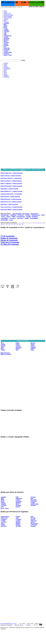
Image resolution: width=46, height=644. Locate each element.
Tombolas (6, 75)
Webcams (6, 19)
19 (17, 225)
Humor (5, 73)
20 (20, 225)
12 (44, 223)
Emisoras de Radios (8, 15)
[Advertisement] (14, 93)
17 (12, 225)
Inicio (5, 11)
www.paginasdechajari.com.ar (9, 624)
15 (7, 225)
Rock (5, 71)
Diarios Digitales (8, 16)
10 (38, 223)
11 (41, 223)
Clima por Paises (8, 18)
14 (4, 225)
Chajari (5, 12)
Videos (5, 64)
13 (1, 225)
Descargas (6, 67)
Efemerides (6, 77)
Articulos (6, 63)
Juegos (5, 74)
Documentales (7, 69)
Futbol (5, 70)
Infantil (5, 66)
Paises (5, 20)
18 (15, 225)
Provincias (6, 22)
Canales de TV (7, 14)
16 (9, 225)
